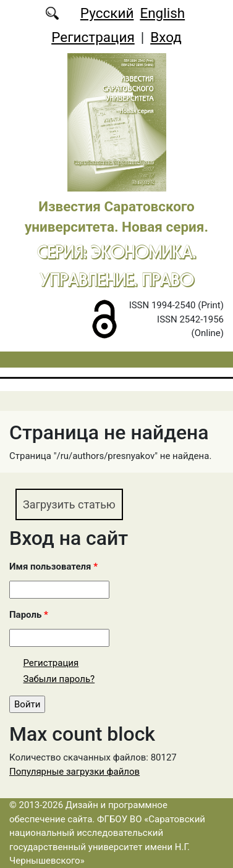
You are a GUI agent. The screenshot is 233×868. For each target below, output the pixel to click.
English (162, 13)
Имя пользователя (53, 567)
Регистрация (93, 37)
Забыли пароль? (59, 679)
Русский (107, 13)
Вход (166, 37)
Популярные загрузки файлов (74, 772)
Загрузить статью (69, 504)
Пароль (29, 615)
